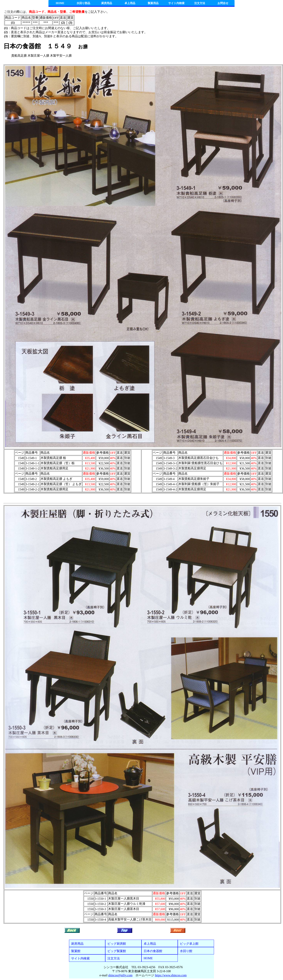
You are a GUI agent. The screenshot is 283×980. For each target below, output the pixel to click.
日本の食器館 (153, 951)
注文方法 (200, 3)
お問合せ (223, 3)
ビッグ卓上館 (189, 944)
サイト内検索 (176, 3)
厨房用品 (107, 3)
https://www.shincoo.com (171, 975)
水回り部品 (83, 3)
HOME (60, 3)
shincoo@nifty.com (120, 975)
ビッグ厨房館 (117, 944)
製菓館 (76, 951)
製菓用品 (153, 3)
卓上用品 (130, 3)
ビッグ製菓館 (117, 951)
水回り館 (186, 951)
